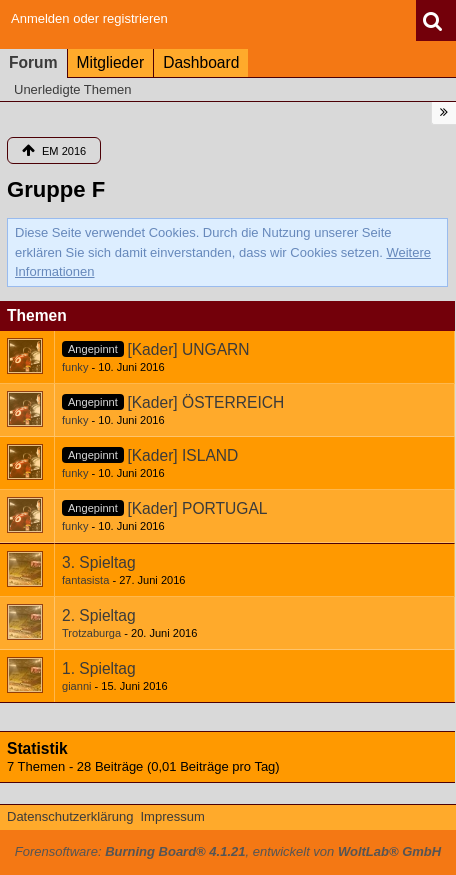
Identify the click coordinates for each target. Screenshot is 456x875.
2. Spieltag (99, 615)
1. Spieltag (99, 668)
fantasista (85, 580)
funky (75, 367)
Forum (33, 62)
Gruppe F (56, 189)
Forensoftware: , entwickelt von (228, 851)
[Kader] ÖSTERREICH (205, 402)
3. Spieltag (99, 562)
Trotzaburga (91, 633)
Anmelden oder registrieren (89, 18)
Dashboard (201, 62)
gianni (76, 686)
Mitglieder (111, 62)
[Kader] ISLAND (182, 455)
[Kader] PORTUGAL (197, 508)
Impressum (172, 816)
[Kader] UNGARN (188, 349)
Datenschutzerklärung (70, 816)
